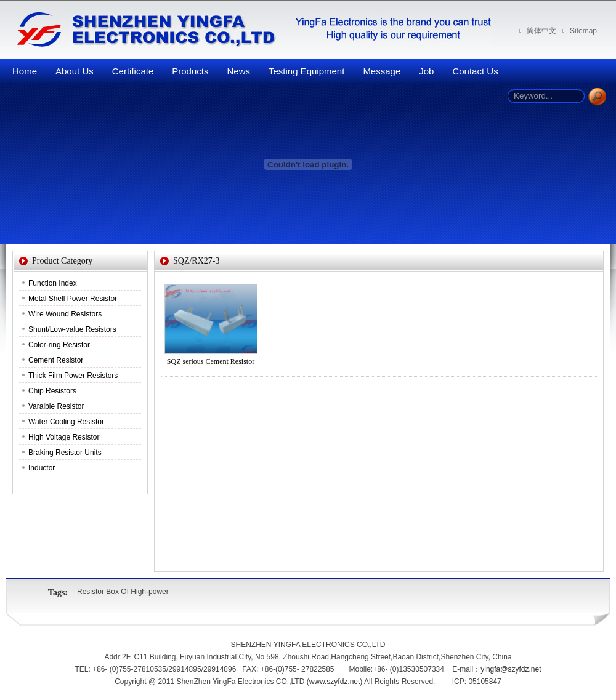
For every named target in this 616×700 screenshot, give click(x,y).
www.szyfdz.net (335, 682)
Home (25, 71)
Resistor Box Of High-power (123, 592)
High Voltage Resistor (64, 437)
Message (382, 71)
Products (190, 71)
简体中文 (541, 31)
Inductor (42, 468)
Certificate (133, 71)
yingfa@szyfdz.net (511, 669)
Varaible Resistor (56, 406)
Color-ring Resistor (59, 345)
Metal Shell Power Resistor (73, 299)
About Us (75, 71)
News (238, 71)
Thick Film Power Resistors (73, 376)
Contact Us (475, 71)
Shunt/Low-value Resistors (72, 329)
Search (597, 97)
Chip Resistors (52, 391)
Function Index (53, 283)
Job (426, 71)
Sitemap (583, 31)
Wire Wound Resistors (65, 314)
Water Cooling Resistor (66, 422)
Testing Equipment (306, 71)
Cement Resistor (56, 360)
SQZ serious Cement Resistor (211, 361)
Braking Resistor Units (65, 453)
